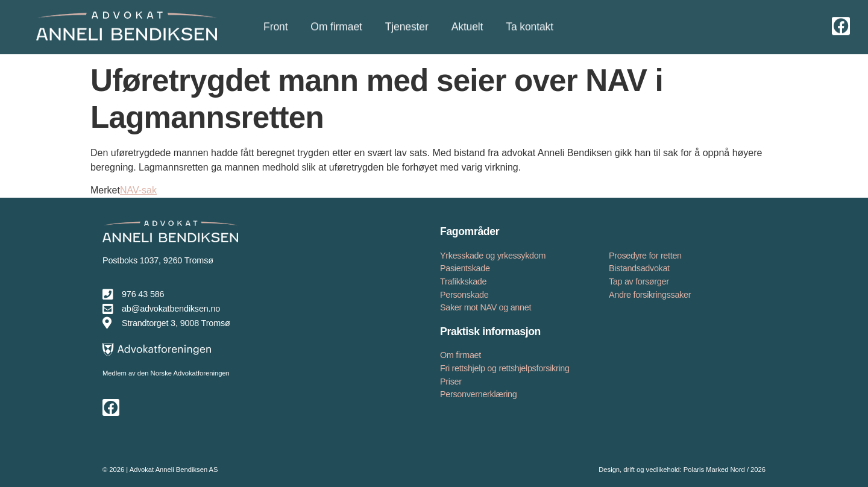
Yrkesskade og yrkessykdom (493, 256)
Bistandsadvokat (639, 268)
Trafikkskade (463, 281)
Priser (451, 382)
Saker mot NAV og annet (486, 307)
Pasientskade (465, 268)
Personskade (464, 295)
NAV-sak (138, 190)
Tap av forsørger (639, 281)
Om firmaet (461, 355)
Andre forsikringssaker (650, 295)
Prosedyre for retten (645, 256)
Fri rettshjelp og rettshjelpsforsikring (505, 368)
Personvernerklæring (479, 394)
